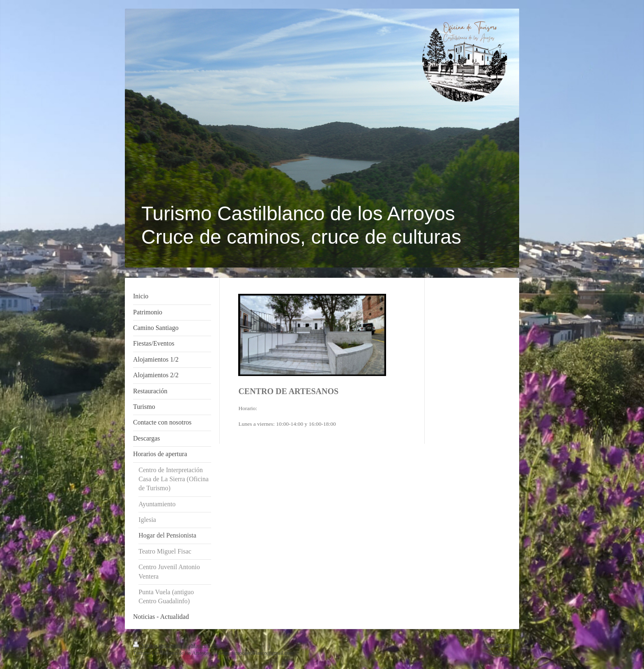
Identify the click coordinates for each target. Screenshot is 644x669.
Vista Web (500, 652)
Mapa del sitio (206, 646)
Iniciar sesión (497, 645)
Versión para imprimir (161, 646)
